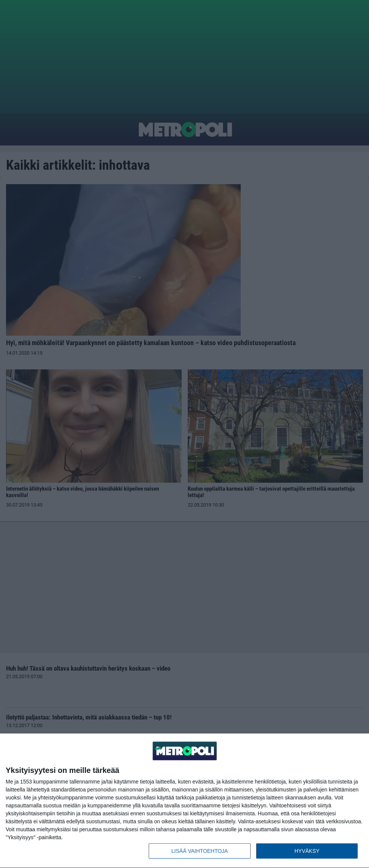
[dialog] (184, 801)
